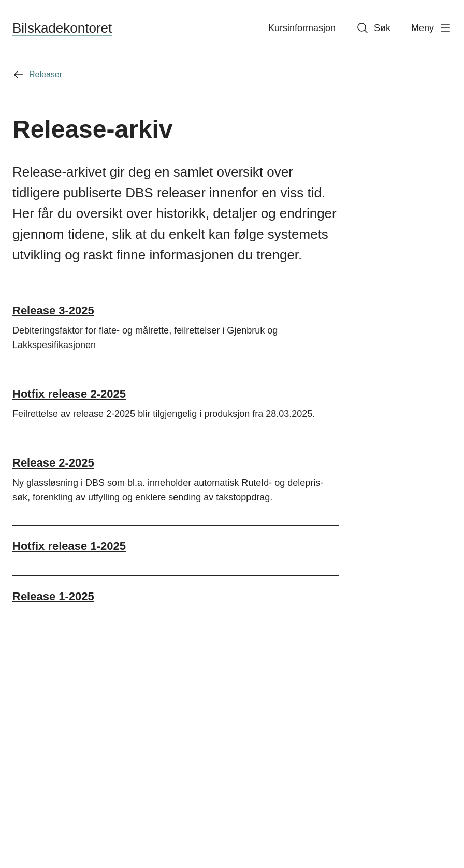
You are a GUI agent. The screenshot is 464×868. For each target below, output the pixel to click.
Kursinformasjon (302, 28)
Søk (373, 28)
